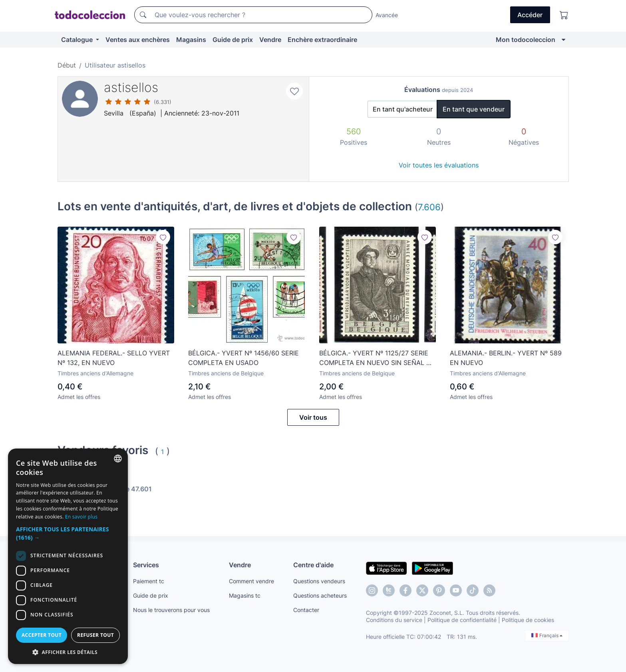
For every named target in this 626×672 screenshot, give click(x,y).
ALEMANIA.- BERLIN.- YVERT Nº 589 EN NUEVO (506, 358)
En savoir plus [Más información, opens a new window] (81, 517)
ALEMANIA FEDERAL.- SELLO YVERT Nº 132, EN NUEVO (114, 358)
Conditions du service (394, 620)
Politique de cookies (528, 620)
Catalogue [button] (78, 40)
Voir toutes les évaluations (439, 165)
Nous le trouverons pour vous (171, 610)
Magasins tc (245, 595)
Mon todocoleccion (526, 40)
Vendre (270, 40)
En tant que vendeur (474, 109)
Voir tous (313, 417)
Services (146, 565)
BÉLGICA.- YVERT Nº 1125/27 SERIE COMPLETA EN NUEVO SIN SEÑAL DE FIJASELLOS (377, 358)
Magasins (191, 40)
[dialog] (68, 556)
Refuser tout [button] (95, 635)
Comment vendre (251, 581)
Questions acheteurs (320, 595)
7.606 (429, 207)
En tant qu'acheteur (403, 109)
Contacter (306, 610)
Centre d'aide (313, 565)
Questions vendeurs (319, 581)
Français (547, 635)
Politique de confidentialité (462, 620)
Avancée (387, 15)
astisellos (131, 87)
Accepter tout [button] (42, 635)
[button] (68, 533)
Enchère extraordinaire (322, 40)
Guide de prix (233, 40)
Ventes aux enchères (138, 40)
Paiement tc (149, 581)
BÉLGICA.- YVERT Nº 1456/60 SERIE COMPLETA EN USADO (243, 358)
